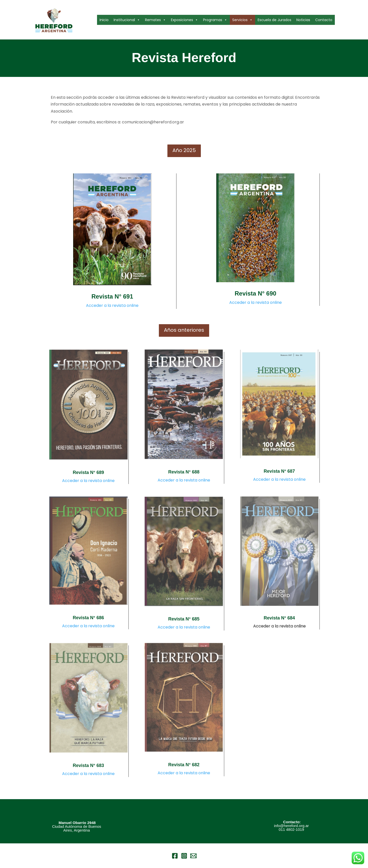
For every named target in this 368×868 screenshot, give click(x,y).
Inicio (104, 20)
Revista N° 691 (112, 296)
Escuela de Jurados (274, 20)
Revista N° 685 (184, 619)
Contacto (324, 20)
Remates (155, 20)
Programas (215, 20)
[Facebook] (175, 856)
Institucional (127, 20)
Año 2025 (184, 150)
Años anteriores (184, 330)
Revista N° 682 (184, 765)
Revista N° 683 (88, 765)
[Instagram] (184, 856)
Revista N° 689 (88, 472)
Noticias (303, 20)
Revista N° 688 (184, 472)
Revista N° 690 (255, 293)
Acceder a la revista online (112, 305)
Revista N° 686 (88, 618)
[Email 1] (193, 856)
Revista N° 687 (279, 471)
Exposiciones (185, 20)
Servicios (242, 20)
